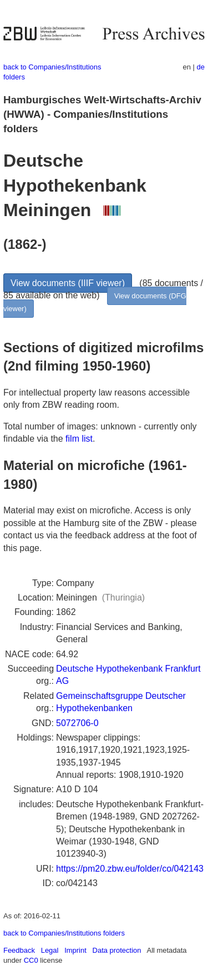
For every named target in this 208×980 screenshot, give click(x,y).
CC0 (31, 960)
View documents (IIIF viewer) (68, 283)
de (201, 67)
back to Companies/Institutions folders (64, 933)
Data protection (117, 950)
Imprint (75, 950)
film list (79, 439)
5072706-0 (77, 723)
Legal (50, 950)
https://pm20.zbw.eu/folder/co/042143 (130, 869)
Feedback (19, 950)
